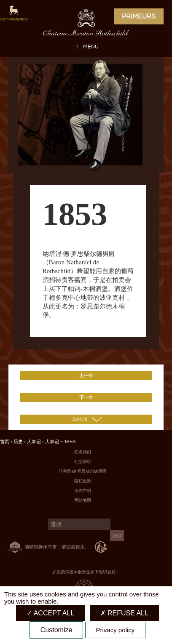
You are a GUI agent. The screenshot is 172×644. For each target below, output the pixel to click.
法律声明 (83, 491)
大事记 (34, 442)
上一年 (86, 375)
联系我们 (83, 452)
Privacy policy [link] (116, 630)
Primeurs (139, 16)
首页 (5, 442)
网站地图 (83, 500)
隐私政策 (83, 481)
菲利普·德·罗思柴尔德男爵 (83, 471)
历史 (18, 442)
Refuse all (124, 613)
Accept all (50, 613)
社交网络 (83, 462)
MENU (86, 47)
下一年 (86, 397)
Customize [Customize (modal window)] (56, 630)
